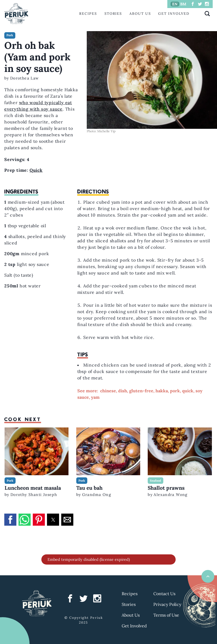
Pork (10, 35)
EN (175, 4)
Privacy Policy (167, 604)
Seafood (155, 481)
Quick (36, 170)
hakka (162, 391)
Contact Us (164, 594)
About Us (140, 14)
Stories (113, 14)
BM (183, 4)
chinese (108, 391)
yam (95, 397)
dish (123, 391)
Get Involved (174, 14)
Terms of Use (166, 615)
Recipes (88, 14)
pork (175, 391)
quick (188, 391)
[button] (10, 520)
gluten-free (141, 391)
